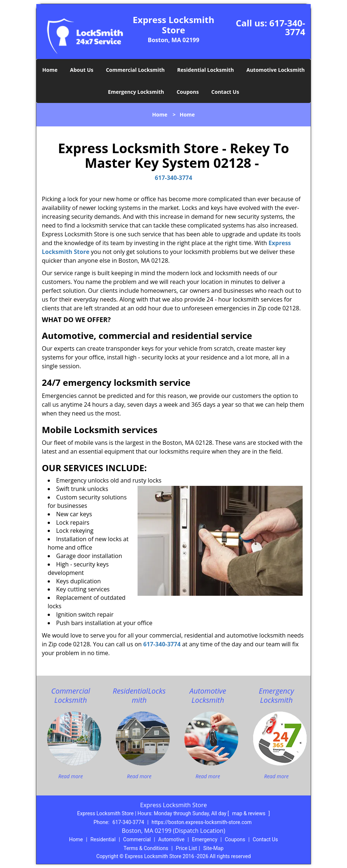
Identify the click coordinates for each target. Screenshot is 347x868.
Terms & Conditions (146, 848)
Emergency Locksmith (136, 92)
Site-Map (213, 848)
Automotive (171, 839)
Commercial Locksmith (135, 70)
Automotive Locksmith (276, 70)
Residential (103, 839)
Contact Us (225, 92)
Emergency (204, 839)
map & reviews (249, 813)
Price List (186, 848)
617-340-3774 (287, 27)
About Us (82, 70)
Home (50, 70)
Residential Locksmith (206, 70)
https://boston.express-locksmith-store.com (202, 822)
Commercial (137, 839)
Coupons (187, 92)
